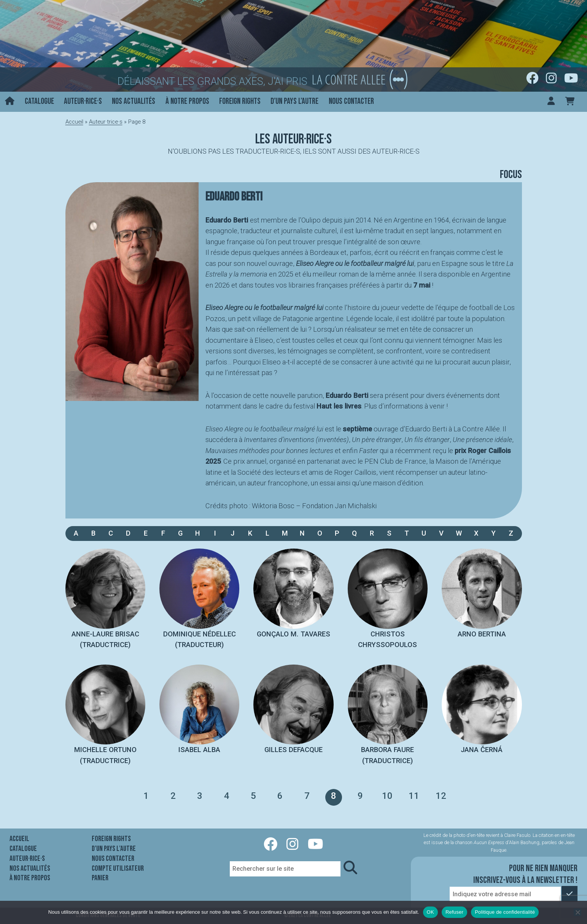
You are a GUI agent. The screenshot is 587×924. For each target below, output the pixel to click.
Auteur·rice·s (83, 101)
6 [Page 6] (280, 796)
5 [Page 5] (253, 796)
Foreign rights (240, 101)
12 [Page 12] (441, 796)
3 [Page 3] (200, 796)
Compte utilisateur (118, 868)
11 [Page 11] (414, 796)
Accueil (74, 122)
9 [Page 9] (360, 796)
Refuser (454, 912)
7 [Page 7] (307, 796)
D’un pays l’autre (294, 101)
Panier (100, 878)
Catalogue (39, 101)
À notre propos (187, 101)
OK (430, 912)
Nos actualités (134, 101)
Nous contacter (351, 101)
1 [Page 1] (146, 796)
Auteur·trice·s (106, 122)
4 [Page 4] (227, 796)
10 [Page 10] (387, 796)
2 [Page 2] (173, 796)
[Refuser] (577, 912)
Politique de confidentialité (505, 912)
